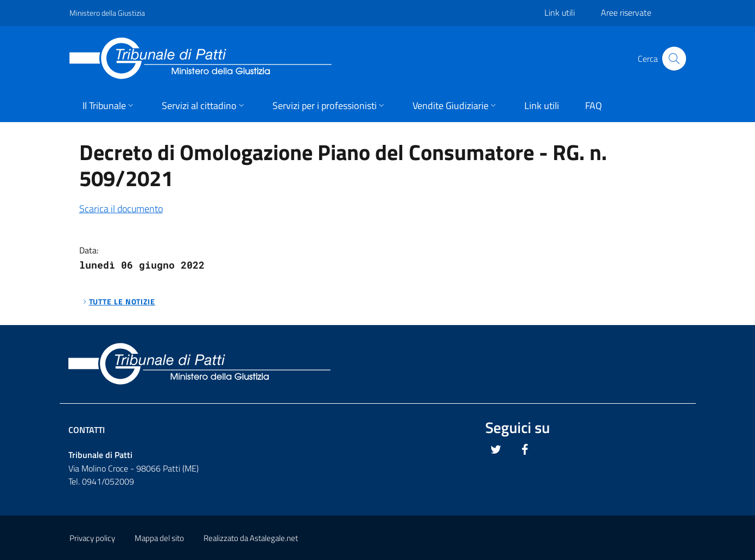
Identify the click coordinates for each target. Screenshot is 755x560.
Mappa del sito (159, 538)
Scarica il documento (121, 209)
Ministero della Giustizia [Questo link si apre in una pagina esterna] (107, 13)
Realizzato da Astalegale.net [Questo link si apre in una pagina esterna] (251, 538)
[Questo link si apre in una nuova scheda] (496, 449)
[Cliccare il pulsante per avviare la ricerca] (674, 59)
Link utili (560, 12)
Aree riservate (626, 12)
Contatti (87, 430)
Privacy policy (92, 538)
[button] (109, 107)
